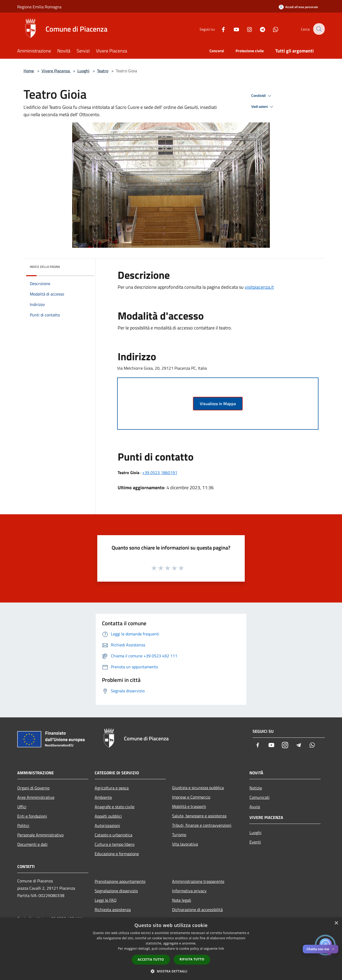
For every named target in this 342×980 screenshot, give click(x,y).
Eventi (255, 842)
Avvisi (255, 807)
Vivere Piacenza (56, 71)
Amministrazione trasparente (198, 881)
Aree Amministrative (36, 797)
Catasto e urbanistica (113, 835)
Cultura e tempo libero (115, 844)
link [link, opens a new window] (221, 949)
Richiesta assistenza (113, 910)
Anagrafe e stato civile (115, 807)
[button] (171, 971)
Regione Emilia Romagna (39, 7)
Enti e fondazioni (32, 816)
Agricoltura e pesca (112, 788)
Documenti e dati (32, 844)
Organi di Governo (33, 788)
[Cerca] (318, 29)
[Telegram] (259, 29)
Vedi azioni (263, 107)
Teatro (103, 71)
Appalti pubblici (108, 816)
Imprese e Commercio (191, 797)
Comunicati (260, 797)
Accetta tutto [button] (151, 960)
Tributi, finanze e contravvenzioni (202, 825)
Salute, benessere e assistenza (199, 816)
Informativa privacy (189, 891)
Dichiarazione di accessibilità (197, 910)
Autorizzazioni (107, 825)
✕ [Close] (333, 949)
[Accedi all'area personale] (298, 7)
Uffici (22, 807)
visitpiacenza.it (259, 287)
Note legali (182, 900)
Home (29, 71)
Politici (23, 825)
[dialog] (171, 949)
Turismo (179, 835)
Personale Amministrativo (40, 835)
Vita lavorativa (185, 844)
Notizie (256, 788)
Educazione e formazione (117, 854)
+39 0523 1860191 (160, 473)
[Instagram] (246, 29)
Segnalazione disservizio (116, 891)
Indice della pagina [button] (45, 267)
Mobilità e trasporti (189, 806)
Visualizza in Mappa (218, 404)
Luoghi (83, 71)
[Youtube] (233, 29)
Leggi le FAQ (106, 900)
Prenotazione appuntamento (120, 881)
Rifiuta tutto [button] (192, 959)
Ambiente (103, 797)
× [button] (336, 923)
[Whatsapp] (272, 29)
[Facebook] (220, 29)
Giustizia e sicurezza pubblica (198, 788)
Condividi (262, 96)
